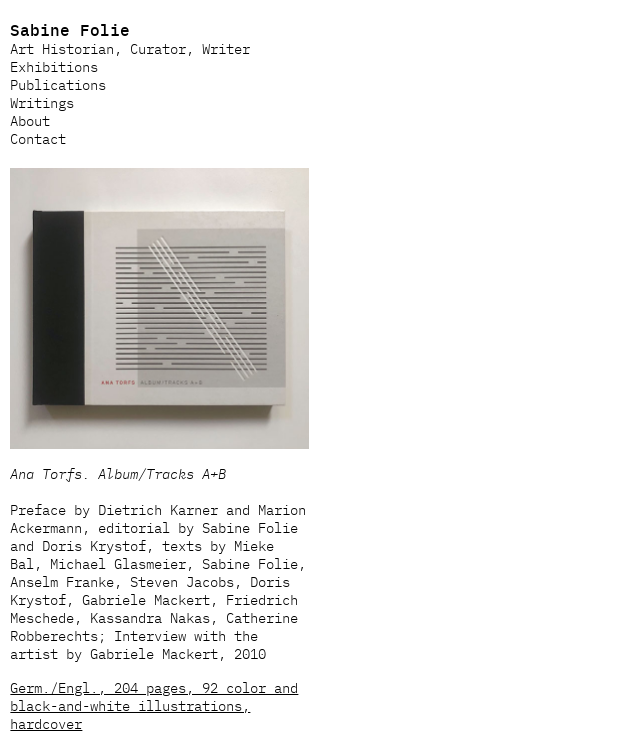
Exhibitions (54, 66)
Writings (42, 102)
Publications (58, 84)
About (30, 120)
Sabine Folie (70, 29)
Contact (38, 138)
